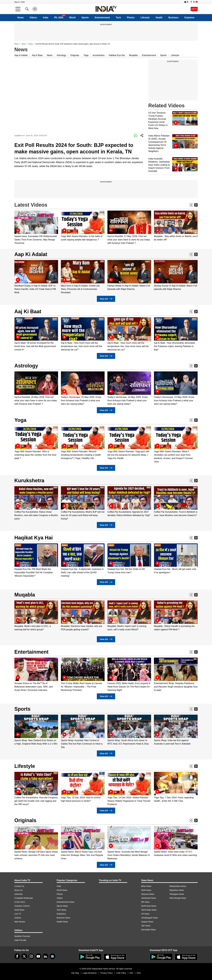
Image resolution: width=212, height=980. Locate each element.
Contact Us (19, 886)
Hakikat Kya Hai (117, 55)
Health (159, 18)
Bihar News (146, 886)
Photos (131, 18)
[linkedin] (45, 956)
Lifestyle (145, 18)
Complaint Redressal (24, 898)
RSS (139, 973)
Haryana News (148, 894)
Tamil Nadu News (149, 910)
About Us (18, 890)
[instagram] (31, 956)
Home (20, 18)
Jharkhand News (149, 898)
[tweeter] (24, 956)
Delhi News (146, 890)
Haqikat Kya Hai (34, 538)
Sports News (62, 906)
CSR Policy (121, 973)
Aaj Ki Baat (28, 311)
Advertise (18, 894)
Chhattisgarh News (150, 918)
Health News (62, 922)
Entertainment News (66, 902)
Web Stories (20, 922)
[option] (36, 228)
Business (173, 18)
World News (62, 890)
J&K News (146, 926)
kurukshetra (99, 55)
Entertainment (102, 18)
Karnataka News (148, 930)
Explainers (61, 914)
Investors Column (22, 906)
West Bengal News (178, 898)
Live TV (18, 914)
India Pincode (20, 940)
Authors (18, 918)
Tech (118, 18)
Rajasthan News (177, 890)
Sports (85, 18)
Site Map (75, 973)
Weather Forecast (22, 936)
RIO (131, 973)
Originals (75, 55)
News (16, 44)
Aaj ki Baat (37, 55)
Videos (33, 18)
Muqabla (133, 55)
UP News (145, 914)
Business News (63, 918)
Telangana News (177, 894)
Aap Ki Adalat (31, 254)
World (72, 18)
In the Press (20, 902)
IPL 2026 (59, 18)
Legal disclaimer (90, 973)
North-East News (149, 906)
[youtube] (38, 956)
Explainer (190, 18)
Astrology (61, 55)
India (46, 18)
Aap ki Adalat (21, 55)
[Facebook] (17, 956)
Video (24, 44)
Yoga (86, 55)
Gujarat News (147, 922)
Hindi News (19, 910)
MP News (145, 902)
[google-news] (52, 956)
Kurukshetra (29, 480)
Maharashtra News (178, 886)
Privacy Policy (106, 973)
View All (106, 299)
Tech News (61, 910)
